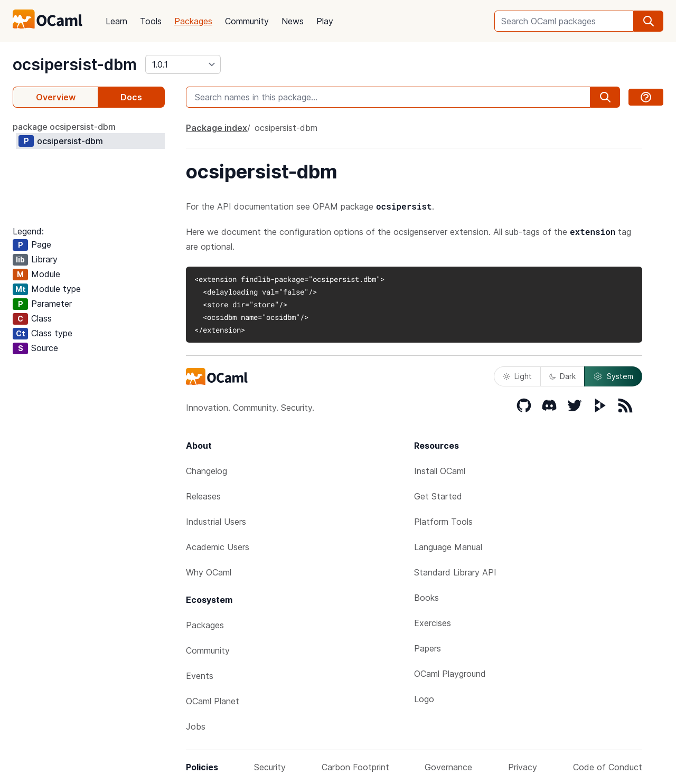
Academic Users (218, 547)
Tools (151, 21)
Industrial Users (216, 522)
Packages (193, 21)
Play (325, 21)
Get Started (438, 496)
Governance (448, 767)
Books (426, 598)
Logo (424, 699)
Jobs (196, 726)
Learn (116, 21)
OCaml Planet (213, 701)
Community (247, 21)
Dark (562, 376)
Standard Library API (455, 572)
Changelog (206, 471)
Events (200, 676)
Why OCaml (209, 572)
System (613, 376)
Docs (131, 97)
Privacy (523, 767)
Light (517, 376)
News (293, 21)
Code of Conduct (608, 767)
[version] (183, 64)
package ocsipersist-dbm (64, 127)
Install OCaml (440, 471)
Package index (217, 128)
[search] (649, 21)
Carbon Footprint (355, 767)
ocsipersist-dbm (75, 64)
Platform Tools (443, 522)
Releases (203, 496)
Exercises (433, 623)
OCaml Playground (450, 674)
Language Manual (448, 547)
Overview (56, 97)
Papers (428, 648)
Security (270, 767)
